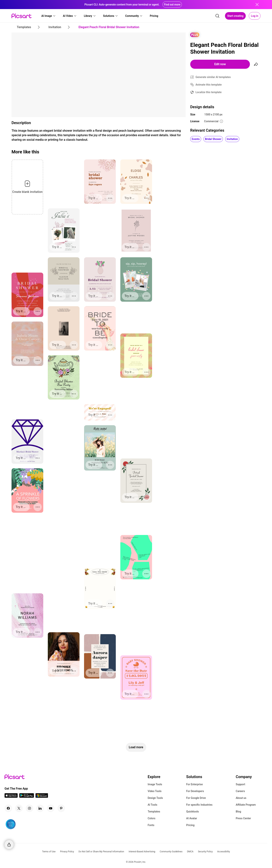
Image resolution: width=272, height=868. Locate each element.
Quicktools (193, 812)
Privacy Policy (67, 852)
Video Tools (155, 791)
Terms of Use (49, 852)
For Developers (195, 791)
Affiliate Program (246, 805)
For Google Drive (196, 798)
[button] (49, 16)
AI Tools (153, 805)
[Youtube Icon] (51, 808)
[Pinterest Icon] (61, 808)
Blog (238, 812)
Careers (240, 791)
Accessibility (224, 852)
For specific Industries (199, 805)
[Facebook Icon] (8, 808)
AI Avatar (192, 818)
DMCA (190, 852)
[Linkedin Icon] (40, 808)
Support (240, 784)
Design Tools (155, 798)
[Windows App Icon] (42, 797)
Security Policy (205, 852)
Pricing (190, 825)
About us (241, 798)
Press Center (243, 818)
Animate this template (209, 85)
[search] (217, 16)
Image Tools (155, 784)
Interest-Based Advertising (142, 852)
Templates (154, 812)
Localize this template (209, 92)
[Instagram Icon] (29, 808)
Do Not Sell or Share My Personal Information (101, 852)
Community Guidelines (171, 852)
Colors (152, 818)
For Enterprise (195, 784)
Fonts (151, 825)
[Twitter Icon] (19, 808)
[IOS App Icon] (11, 797)
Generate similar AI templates (213, 77)
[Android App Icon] (27, 797)
